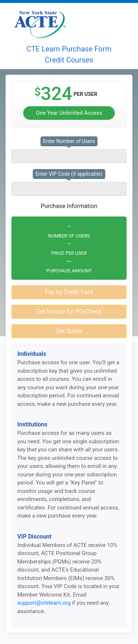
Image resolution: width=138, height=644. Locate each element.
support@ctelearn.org (44, 603)
